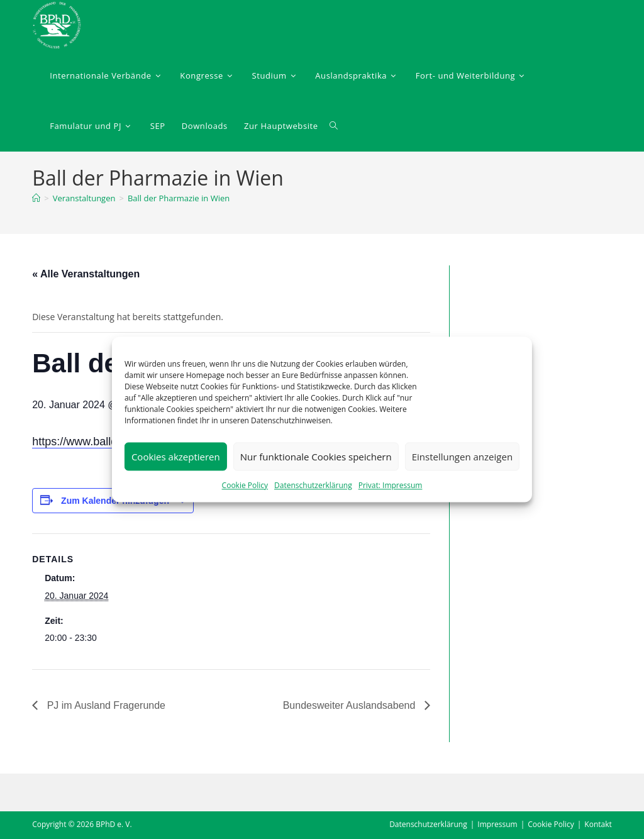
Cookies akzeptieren (176, 457)
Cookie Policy (245, 485)
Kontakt (598, 824)
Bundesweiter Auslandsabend (350, 705)
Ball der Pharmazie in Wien (179, 198)
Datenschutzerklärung (313, 485)
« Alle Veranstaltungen (86, 274)
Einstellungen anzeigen (462, 457)
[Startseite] (36, 198)
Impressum (497, 824)
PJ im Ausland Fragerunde (105, 705)
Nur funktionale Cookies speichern (316, 457)
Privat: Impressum (391, 485)
